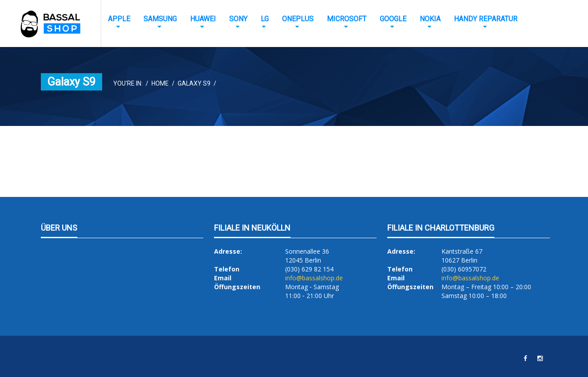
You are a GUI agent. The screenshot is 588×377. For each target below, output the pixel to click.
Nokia (430, 19)
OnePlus (298, 19)
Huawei (203, 19)
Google (393, 19)
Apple (119, 19)
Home (160, 83)
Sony (238, 19)
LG (265, 19)
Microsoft (347, 19)
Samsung (160, 19)
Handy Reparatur (486, 19)
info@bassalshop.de (314, 278)
